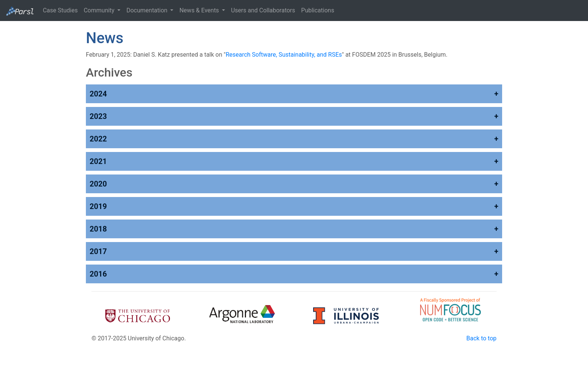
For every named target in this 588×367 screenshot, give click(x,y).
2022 (98, 139)
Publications (318, 10)
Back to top (481, 338)
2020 (98, 184)
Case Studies (60, 10)
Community (100, 10)
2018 (98, 229)
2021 (98, 161)
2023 (98, 116)
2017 (98, 251)
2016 (98, 274)
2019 (98, 206)
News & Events (200, 10)
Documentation (148, 10)
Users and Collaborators (263, 10)
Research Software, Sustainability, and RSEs (284, 55)
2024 (98, 94)
